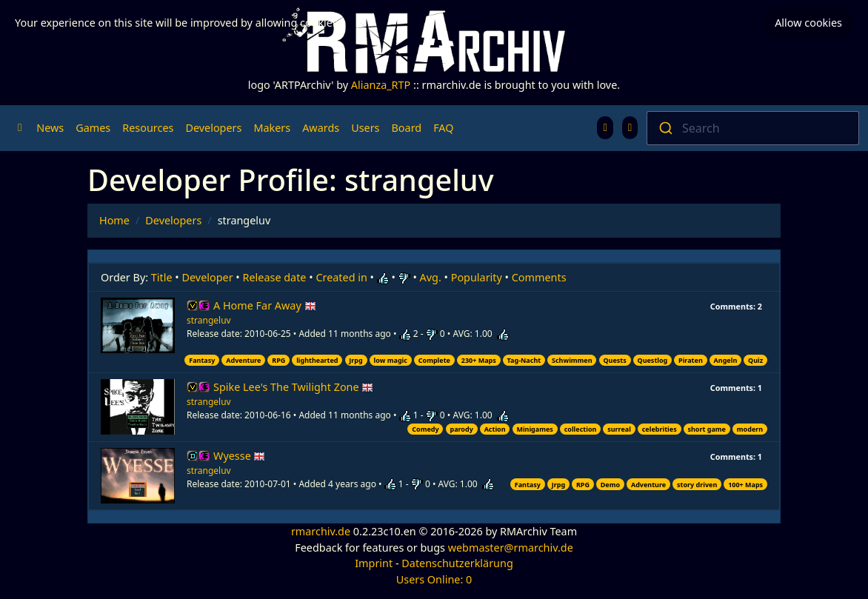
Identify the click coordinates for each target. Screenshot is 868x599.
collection (581, 429)
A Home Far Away (265, 305)
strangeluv (209, 320)
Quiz (755, 360)
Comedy (425, 429)
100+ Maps (745, 485)
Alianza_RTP (381, 85)
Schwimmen (572, 360)
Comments (539, 277)
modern (750, 429)
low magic (391, 360)
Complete (434, 360)
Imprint (374, 563)
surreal (619, 429)
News (50, 128)
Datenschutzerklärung (457, 563)
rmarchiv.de (321, 531)
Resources (148, 128)
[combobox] (753, 128)
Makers (272, 128)
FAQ (443, 128)
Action (495, 429)
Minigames (534, 429)
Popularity (477, 277)
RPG (278, 360)
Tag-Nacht (524, 360)
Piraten (691, 360)
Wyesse (239, 456)
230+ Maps (479, 360)
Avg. (431, 277)
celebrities (660, 429)
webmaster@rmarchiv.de (511, 548)
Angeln (726, 360)
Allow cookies (808, 23)
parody (461, 429)
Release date (275, 277)
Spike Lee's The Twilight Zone (293, 387)
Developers (213, 128)
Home (114, 220)
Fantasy (202, 360)
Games (93, 128)
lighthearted (317, 360)
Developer (208, 277)
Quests (614, 360)
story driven (697, 485)
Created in (341, 277)
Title (162, 277)
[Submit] (665, 128)
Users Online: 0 (434, 579)
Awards (321, 128)
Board (407, 128)
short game (707, 429)
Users (365, 128)
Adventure (243, 360)
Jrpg (355, 360)
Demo (610, 485)
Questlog (653, 360)
